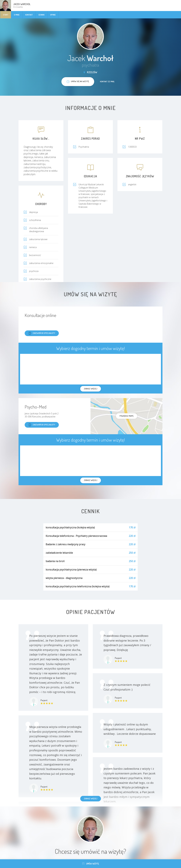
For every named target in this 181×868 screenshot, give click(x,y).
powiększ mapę (127, 416)
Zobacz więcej (91, 798)
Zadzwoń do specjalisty (42, 333)
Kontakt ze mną (107, 81)
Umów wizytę (91, 864)
